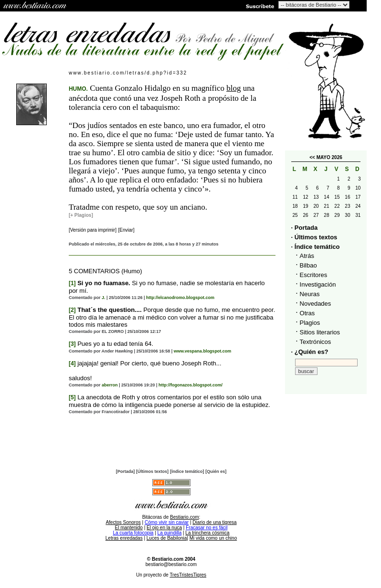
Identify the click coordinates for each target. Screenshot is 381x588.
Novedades (316, 304)
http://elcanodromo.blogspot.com (180, 298)
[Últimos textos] (152, 471)
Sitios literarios (320, 332)
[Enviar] (127, 230)
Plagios (310, 323)
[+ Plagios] (81, 215)
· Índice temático (316, 247)
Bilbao (308, 265)
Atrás (307, 256)
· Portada (305, 228)
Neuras (310, 294)
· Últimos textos (314, 237)
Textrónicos (316, 342)
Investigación (318, 284)
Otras (307, 313)
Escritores (314, 275)
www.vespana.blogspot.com (203, 351)
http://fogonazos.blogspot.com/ (190, 385)
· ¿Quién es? (310, 352)
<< (312, 157)
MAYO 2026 (329, 157)
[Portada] (126, 471)
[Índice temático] (187, 471)
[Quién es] (216, 471)
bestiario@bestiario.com (171, 564)
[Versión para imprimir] (93, 230)
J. (104, 298)
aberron (110, 385)
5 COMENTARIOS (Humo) (106, 271)
